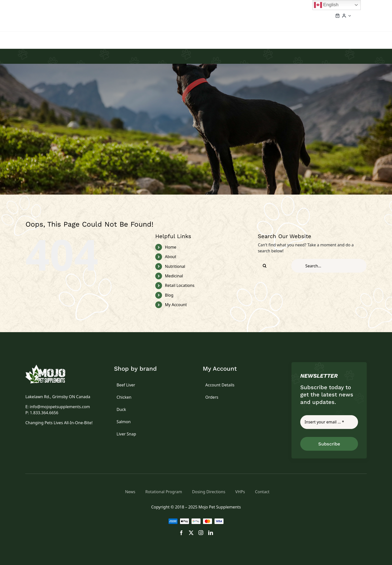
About (171, 257)
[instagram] (201, 533)
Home (171, 247)
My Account (176, 305)
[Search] (265, 266)
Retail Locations (180, 285)
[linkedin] (211, 533)
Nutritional (175, 266)
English (326, 5)
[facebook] (181, 533)
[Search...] (329, 266)
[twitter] (191, 533)
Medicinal (174, 276)
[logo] (51, 367)
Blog (169, 295)
